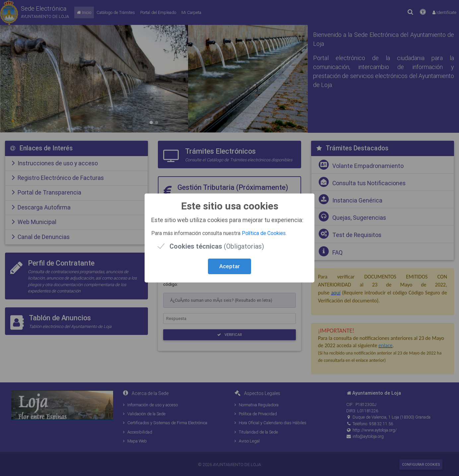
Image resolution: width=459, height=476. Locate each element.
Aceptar (229, 266)
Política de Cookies (264, 233)
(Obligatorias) (217, 246)
